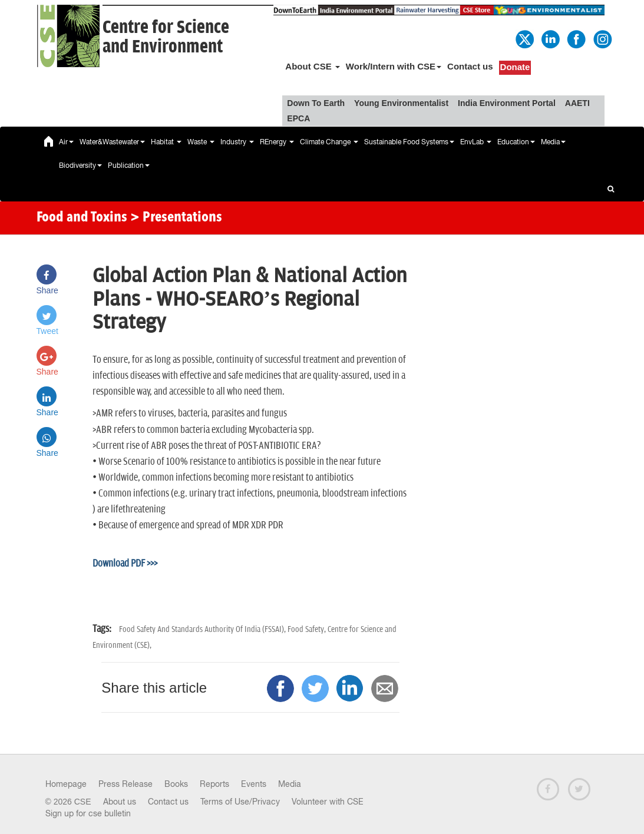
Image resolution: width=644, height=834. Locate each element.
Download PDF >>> (125, 564)
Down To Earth (316, 103)
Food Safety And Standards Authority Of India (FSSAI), (203, 629)
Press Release (126, 784)
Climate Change (329, 142)
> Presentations (176, 218)
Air (66, 142)
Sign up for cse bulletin (88, 813)
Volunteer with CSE (328, 802)
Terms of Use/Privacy (240, 802)
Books (176, 784)
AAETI (577, 103)
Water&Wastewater (112, 142)
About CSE (313, 66)
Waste (201, 142)
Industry (237, 142)
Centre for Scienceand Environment (166, 37)
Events (254, 784)
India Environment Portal (507, 103)
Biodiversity (80, 166)
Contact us (470, 66)
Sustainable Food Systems (409, 142)
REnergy (277, 142)
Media (553, 142)
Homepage (66, 784)
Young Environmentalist (401, 103)
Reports (214, 784)
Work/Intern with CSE (394, 66)
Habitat (166, 142)
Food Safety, (308, 629)
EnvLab (476, 142)
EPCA (298, 118)
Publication (129, 166)
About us (120, 802)
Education (516, 142)
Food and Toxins (82, 218)
